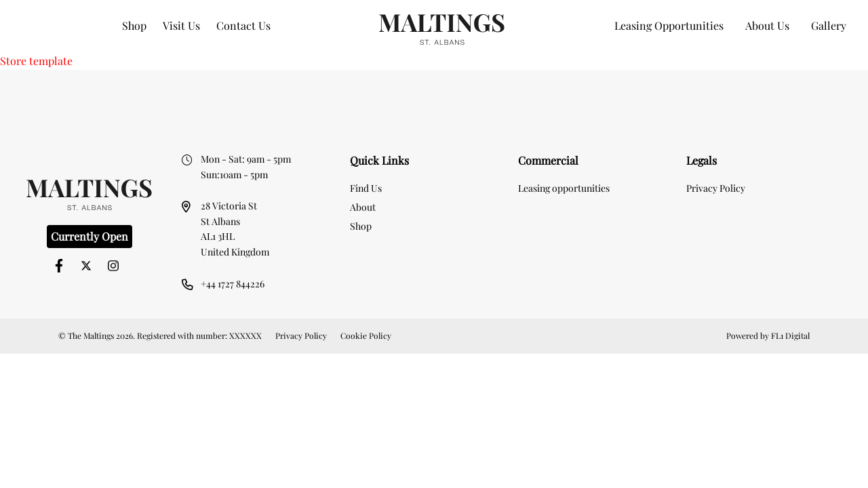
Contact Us (243, 25)
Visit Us (181, 25)
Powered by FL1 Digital (768, 335)
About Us (767, 25)
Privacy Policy (716, 188)
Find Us (366, 188)
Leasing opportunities (564, 188)
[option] (434, 92)
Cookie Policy (366, 335)
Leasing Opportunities (669, 25)
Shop (134, 25)
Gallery (829, 25)
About (363, 207)
